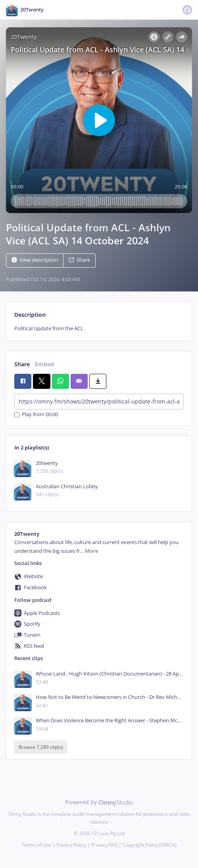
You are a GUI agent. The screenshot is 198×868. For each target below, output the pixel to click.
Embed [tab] (44, 364)
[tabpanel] (99, 328)
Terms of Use (36, 845)
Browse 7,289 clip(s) (41, 747)
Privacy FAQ (104, 845)
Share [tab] (22, 364)
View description (35, 260)
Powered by (99, 802)
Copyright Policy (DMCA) (150, 845)
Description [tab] (30, 315)
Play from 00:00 (36, 415)
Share (79, 260)
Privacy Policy (71, 845)
